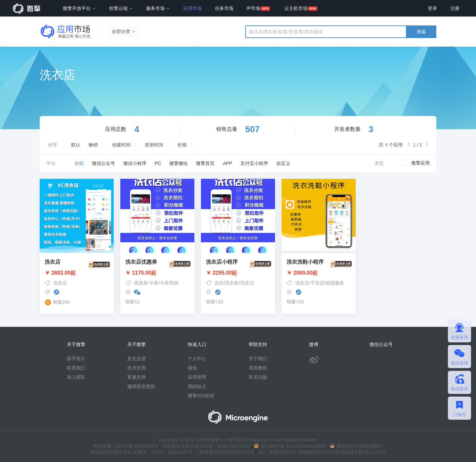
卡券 (154, 283)
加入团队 (76, 377)
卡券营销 (169, 283)
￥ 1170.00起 (157, 273)
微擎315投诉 (201, 396)
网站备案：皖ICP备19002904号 (126, 446)
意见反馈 (137, 359)
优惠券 (141, 283)
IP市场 (253, 8)
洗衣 (219, 283)
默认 (76, 145)
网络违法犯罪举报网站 (357, 446)
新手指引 (76, 359)
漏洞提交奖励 (141, 386)
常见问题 (258, 377)
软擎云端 (121, 8)
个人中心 (197, 359)
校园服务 (335, 283)
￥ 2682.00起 (77, 273)
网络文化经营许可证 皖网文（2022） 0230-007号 (141, 452)
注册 (455, 8)
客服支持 (137, 377)
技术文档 (137, 368)
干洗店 (317, 283)
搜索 (421, 32)
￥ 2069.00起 (319, 273)
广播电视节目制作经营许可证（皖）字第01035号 (244, 452)
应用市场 (192, 8)
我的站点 (197, 386)
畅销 (93, 145)
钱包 (192, 368)
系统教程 (258, 368)
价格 (182, 145)
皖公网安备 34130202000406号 (290, 446)
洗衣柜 (232, 283)
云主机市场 (296, 8)
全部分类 (124, 31)
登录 (432, 8)
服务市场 (158, 8)
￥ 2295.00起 (238, 273)
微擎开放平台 (79, 8)
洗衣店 (60, 283)
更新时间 (154, 145)
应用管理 (197, 377)
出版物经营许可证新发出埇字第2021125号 (340, 452)
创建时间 (121, 145)
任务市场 (224, 8)
